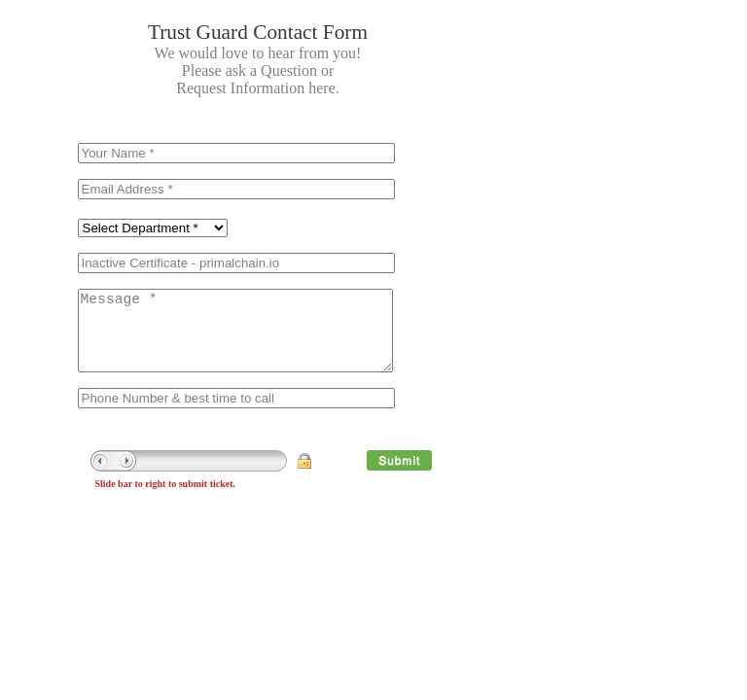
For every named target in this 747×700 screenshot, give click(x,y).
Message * (235, 340)
